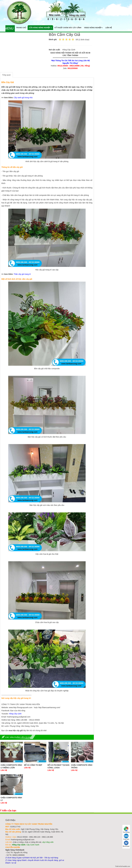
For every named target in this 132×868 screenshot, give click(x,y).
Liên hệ (109, 28)
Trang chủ (21, 28)
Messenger (126, 844)
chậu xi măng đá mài (33, 842)
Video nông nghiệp (93, 28)
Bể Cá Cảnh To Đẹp (33, 765)
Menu (9, 28)
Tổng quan (6, 75)
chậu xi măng (18, 842)
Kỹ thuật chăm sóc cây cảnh (68, 28)
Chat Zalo (126, 837)
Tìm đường (126, 830)
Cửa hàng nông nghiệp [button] (40, 28)
